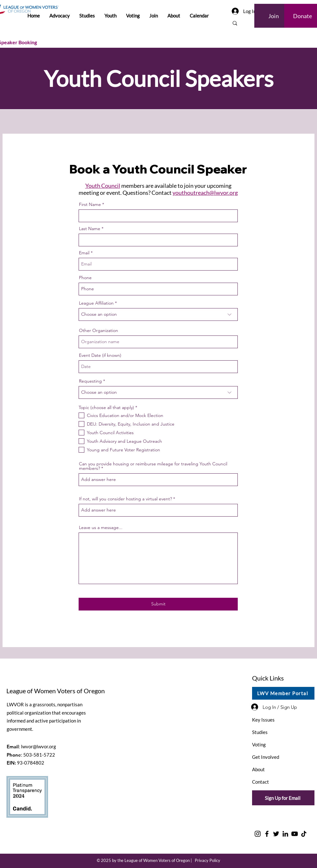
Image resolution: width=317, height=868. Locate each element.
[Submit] (158, 604)
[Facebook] (267, 834)
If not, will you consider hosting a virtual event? (125, 499)
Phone (85, 278)
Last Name (90, 229)
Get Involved (266, 757)
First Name (90, 204)
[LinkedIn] (285, 834)
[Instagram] (258, 834)
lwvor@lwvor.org (39, 746)
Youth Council (103, 186)
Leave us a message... (101, 527)
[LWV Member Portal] (283, 693)
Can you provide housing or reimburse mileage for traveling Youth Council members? (153, 466)
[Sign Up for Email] (283, 798)
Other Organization (99, 330)
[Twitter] (276, 834)
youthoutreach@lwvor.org (205, 193)
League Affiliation (96, 303)
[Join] (274, 16)
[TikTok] (304, 834)
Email (84, 253)
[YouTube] (295, 834)
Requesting (90, 381)
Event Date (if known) (100, 355)
